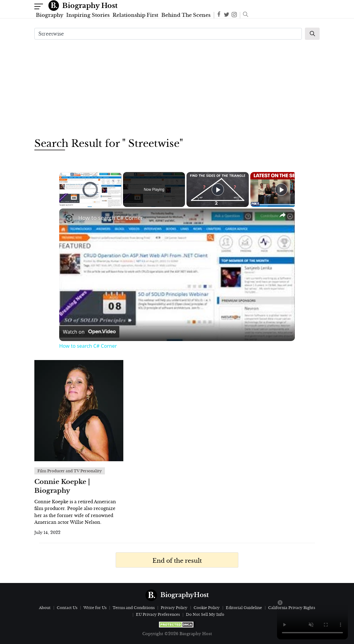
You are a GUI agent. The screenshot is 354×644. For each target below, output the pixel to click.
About (45, 608)
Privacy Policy (174, 608)
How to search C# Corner (111, 218)
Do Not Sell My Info (205, 614)
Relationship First (135, 15)
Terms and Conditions (134, 608)
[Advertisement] (177, 88)
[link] (69, 218)
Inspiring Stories (88, 15)
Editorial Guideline (244, 608)
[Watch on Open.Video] (89, 332)
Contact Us (67, 608)
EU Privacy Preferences (158, 614)
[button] (244, 15)
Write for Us (95, 608)
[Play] (218, 190)
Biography (50, 15)
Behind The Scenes (186, 15)
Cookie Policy (207, 608)
